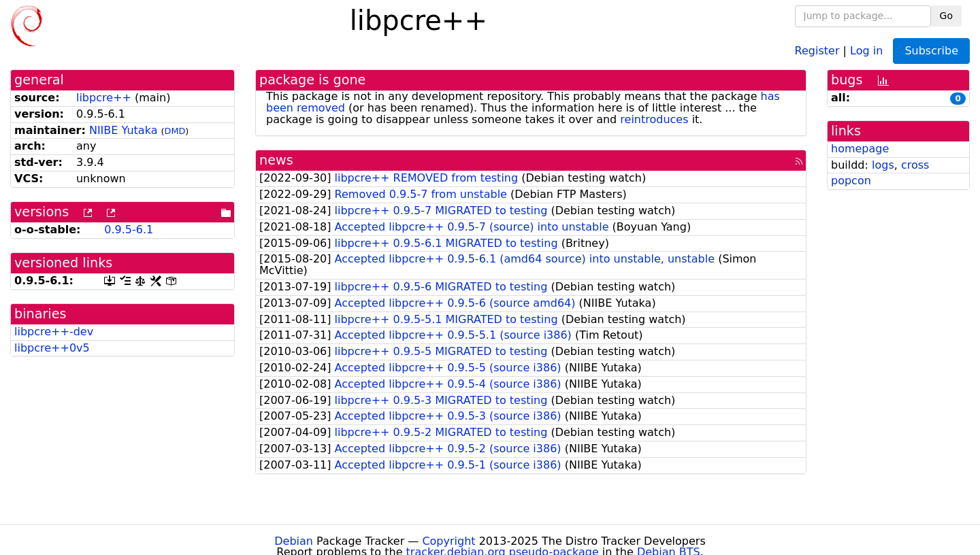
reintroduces (654, 119)
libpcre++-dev (54, 332)
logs (883, 165)
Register (817, 50)
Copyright (448, 541)
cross (915, 165)
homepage (860, 149)
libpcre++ (104, 98)
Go (946, 16)
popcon (851, 181)
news (276, 160)
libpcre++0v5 (52, 348)
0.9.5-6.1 (129, 230)
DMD (175, 131)
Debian (294, 541)
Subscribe (931, 51)
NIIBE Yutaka (124, 130)
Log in (866, 50)
